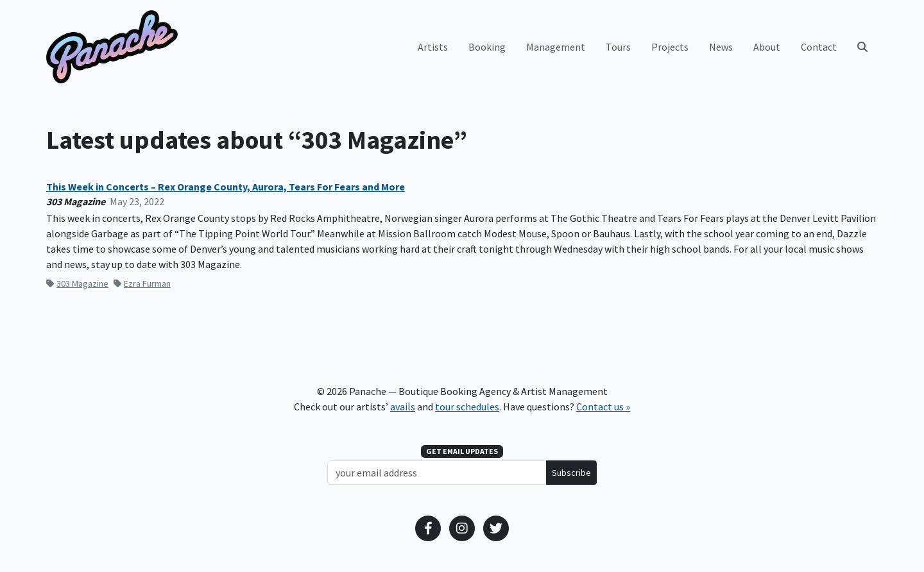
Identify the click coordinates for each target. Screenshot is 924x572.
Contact (819, 47)
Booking (487, 47)
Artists (433, 47)
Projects (670, 47)
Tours (618, 47)
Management (556, 47)
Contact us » (603, 407)
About (767, 47)
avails (403, 407)
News (721, 47)
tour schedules (467, 407)
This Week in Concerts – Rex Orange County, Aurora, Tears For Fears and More (226, 187)
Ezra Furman (142, 283)
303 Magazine (77, 283)
